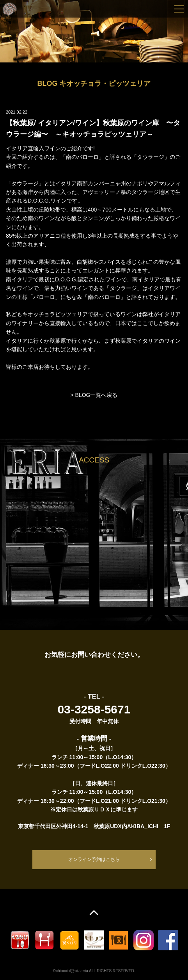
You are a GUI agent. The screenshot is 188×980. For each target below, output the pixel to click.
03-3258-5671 (94, 709)
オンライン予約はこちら (94, 859)
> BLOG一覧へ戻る (94, 395)
